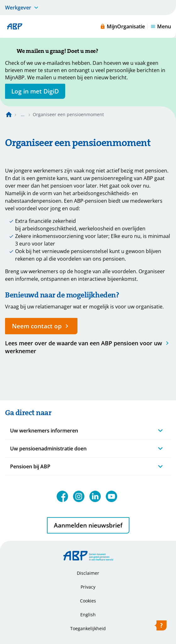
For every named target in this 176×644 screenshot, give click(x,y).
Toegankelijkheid (88, 628)
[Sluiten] (105, 51)
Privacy (88, 587)
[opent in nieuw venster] (35, 91)
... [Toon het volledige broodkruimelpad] (23, 114)
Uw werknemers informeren (44, 431)
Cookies (88, 601)
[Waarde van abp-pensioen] (88, 347)
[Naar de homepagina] (9, 115)
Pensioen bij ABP (30, 466)
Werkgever (18, 8)
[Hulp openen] (160, 627)
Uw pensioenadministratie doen (48, 449)
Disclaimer (88, 573)
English (88, 615)
